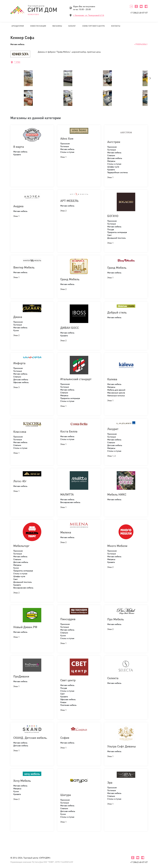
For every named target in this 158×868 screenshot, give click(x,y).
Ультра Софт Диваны (122, 746)
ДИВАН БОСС (70, 328)
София (65, 738)
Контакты (116, 26)
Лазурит (113, 429)
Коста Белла (69, 431)
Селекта (113, 678)
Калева (112, 379)
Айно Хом (67, 138)
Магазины (57, 26)
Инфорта (19, 363)
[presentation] (150, 78)
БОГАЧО (113, 216)
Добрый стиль (117, 312)
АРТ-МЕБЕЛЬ (69, 201)
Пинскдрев (68, 619)
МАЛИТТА (67, 494)
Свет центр (68, 680)
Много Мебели (117, 546)
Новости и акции (38, 26)
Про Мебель (116, 619)
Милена (66, 532)
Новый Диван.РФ (25, 627)
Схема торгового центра (93, 26)
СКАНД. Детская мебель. (30, 738)
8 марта (19, 147)
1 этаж (17, 62)
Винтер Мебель (24, 267)
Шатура (66, 795)
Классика (20, 432)
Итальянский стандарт (76, 379)
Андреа (18, 206)
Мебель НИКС (117, 494)
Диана (18, 317)
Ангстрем (114, 142)
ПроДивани (21, 676)
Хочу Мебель (22, 781)
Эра (110, 782)
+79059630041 (141, 44)
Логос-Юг (20, 481)
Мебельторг (21, 546)
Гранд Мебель (70, 279)
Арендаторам (18, 26)
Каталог (72, 26)
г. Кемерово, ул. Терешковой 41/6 (89, 15)
